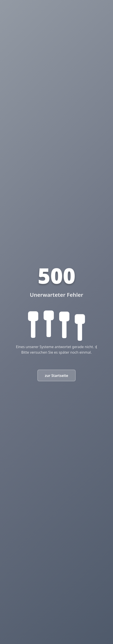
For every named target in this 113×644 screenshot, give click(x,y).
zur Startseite (57, 376)
